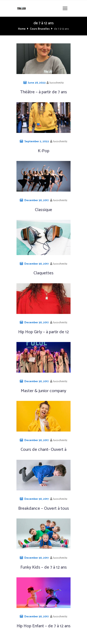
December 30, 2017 (37, 200)
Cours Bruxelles (40, 29)
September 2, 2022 (37, 142)
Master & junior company (43, 391)
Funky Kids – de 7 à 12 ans (44, 567)
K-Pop (44, 151)
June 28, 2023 (37, 83)
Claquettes (43, 273)
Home (22, 29)
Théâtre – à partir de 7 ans (43, 92)
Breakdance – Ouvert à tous (44, 509)
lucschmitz (57, 83)
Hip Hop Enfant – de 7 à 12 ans (44, 626)
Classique (43, 210)
